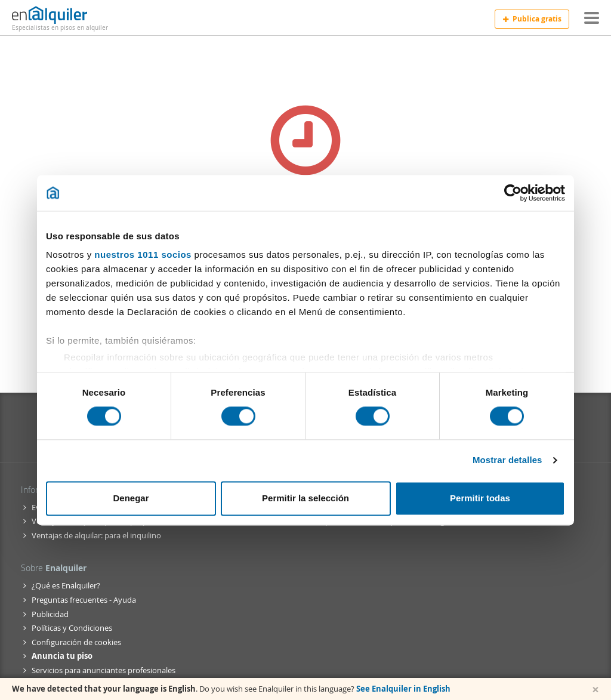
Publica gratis (532, 19)
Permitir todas (480, 498)
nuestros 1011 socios (143, 255)
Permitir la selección (305, 498)
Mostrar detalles (507, 460)
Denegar (131, 498)
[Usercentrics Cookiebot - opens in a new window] (513, 193)
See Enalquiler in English (403, 689)
